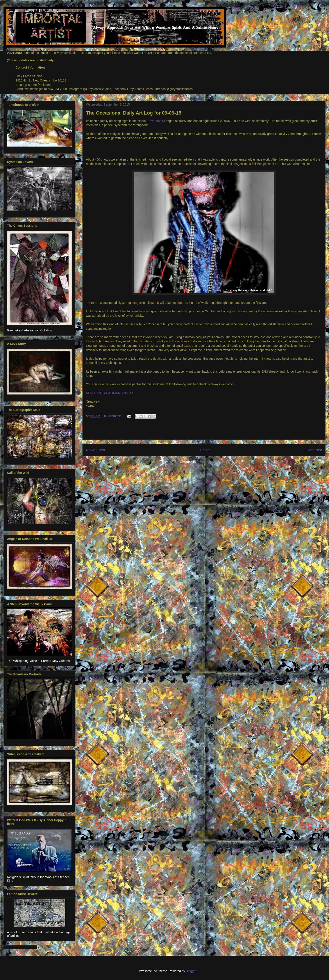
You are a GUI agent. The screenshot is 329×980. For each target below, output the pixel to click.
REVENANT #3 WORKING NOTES (110, 393)
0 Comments (113, 416)
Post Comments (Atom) (213, 462)
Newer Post (96, 450)
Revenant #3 (156, 121)
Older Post (313, 450)
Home (205, 450)
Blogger (191, 971)
